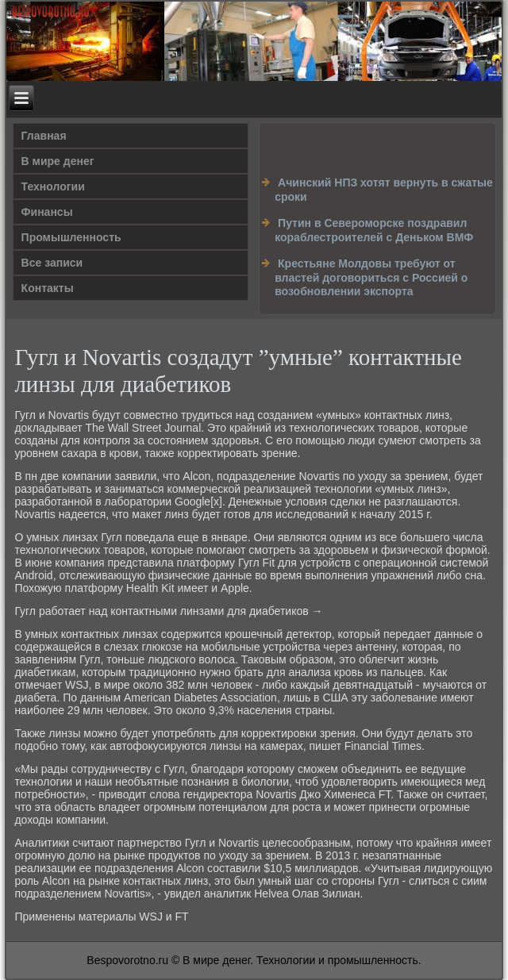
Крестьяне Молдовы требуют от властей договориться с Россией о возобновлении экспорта (371, 277)
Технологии (53, 186)
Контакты (48, 288)
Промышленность (71, 237)
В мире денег (58, 161)
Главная (44, 136)
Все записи (52, 263)
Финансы (47, 212)
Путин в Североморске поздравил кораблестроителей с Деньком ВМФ (374, 230)
